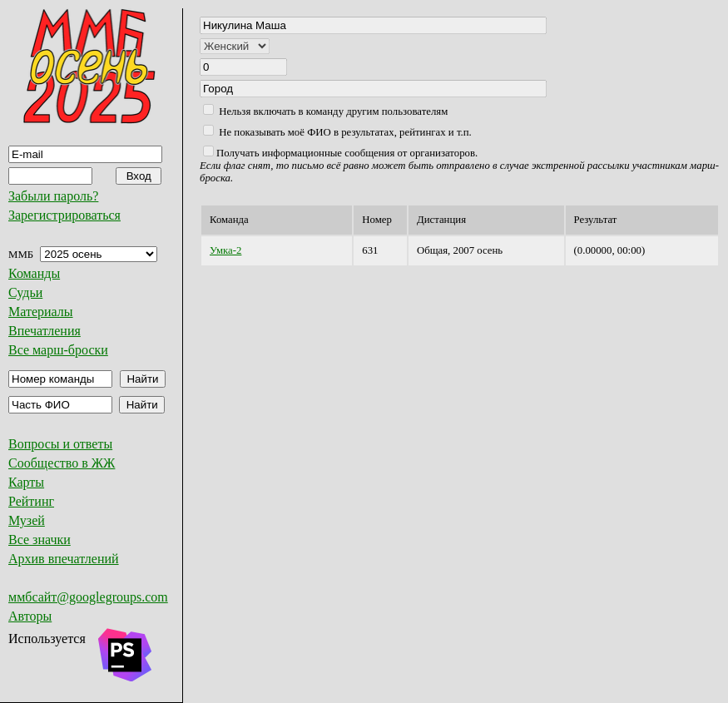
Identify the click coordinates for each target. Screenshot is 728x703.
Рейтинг (31, 501)
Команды (34, 273)
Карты (26, 482)
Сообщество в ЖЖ (62, 463)
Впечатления (45, 331)
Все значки (40, 540)
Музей (27, 520)
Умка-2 (225, 250)
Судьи (25, 292)
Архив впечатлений (64, 559)
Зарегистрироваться (64, 215)
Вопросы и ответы (60, 444)
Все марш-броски (58, 350)
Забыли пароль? (53, 196)
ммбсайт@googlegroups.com (88, 597)
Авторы (30, 616)
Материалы (41, 312)
